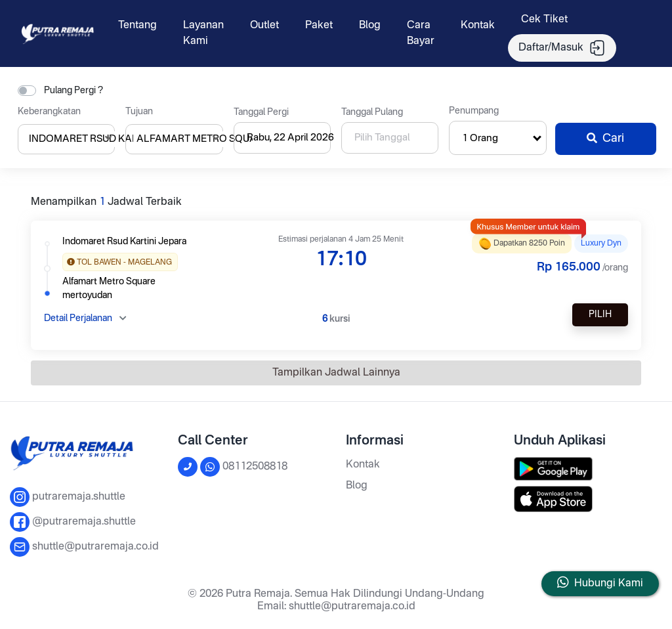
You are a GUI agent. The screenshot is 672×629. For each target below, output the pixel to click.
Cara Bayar (421, 33)
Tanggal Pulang (372, 112)
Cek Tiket (544, 20)
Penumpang (474, 111)
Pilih (600, 314)
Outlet (264, 26)
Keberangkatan (49, 112)
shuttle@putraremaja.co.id (352, 607)
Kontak (478, 26)
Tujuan (139, 112)
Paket (319, 26)
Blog (370, 26)
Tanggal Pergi (261, 112)
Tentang (137, 26)
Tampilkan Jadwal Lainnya (336, 373)
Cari (605, 139)
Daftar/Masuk (562, 48)
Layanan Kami (203, 33)
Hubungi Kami (609, 584)
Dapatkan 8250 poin (522, 242)
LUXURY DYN (601, 244)
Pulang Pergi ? (73, 91)
